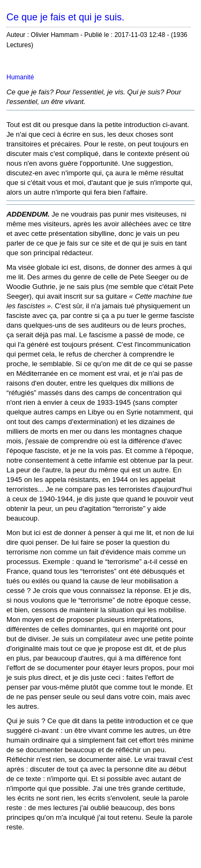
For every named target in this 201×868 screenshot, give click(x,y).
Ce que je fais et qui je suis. (65, 17)
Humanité (20, 77)
